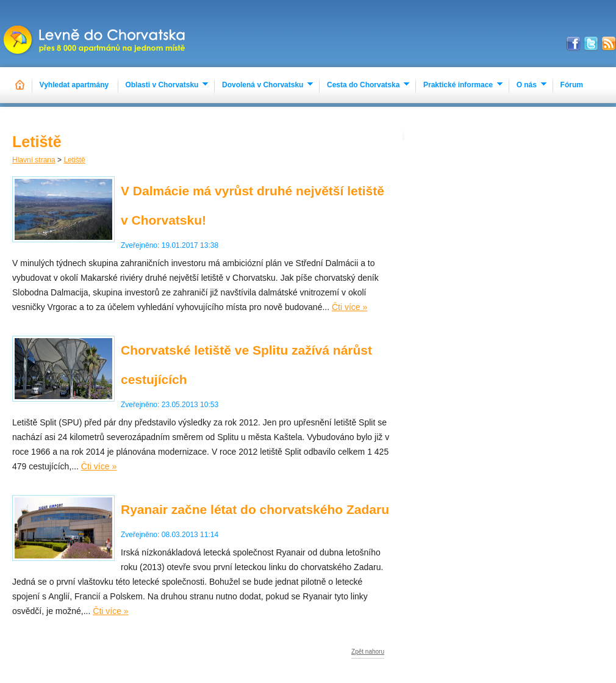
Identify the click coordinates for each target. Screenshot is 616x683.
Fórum (572, 85)
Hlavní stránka (20, 85)
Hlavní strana (34, 160)
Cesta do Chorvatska (363, 85)
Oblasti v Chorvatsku (162, 85)
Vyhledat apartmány (74, 85)
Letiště (74, 160)
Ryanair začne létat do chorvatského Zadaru (255, 509)
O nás (527, 85)
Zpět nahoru (368, 652)
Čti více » (349, 307)
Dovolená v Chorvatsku (263, 85)
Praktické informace (458, 85)
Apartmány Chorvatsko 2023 (95, 34)
